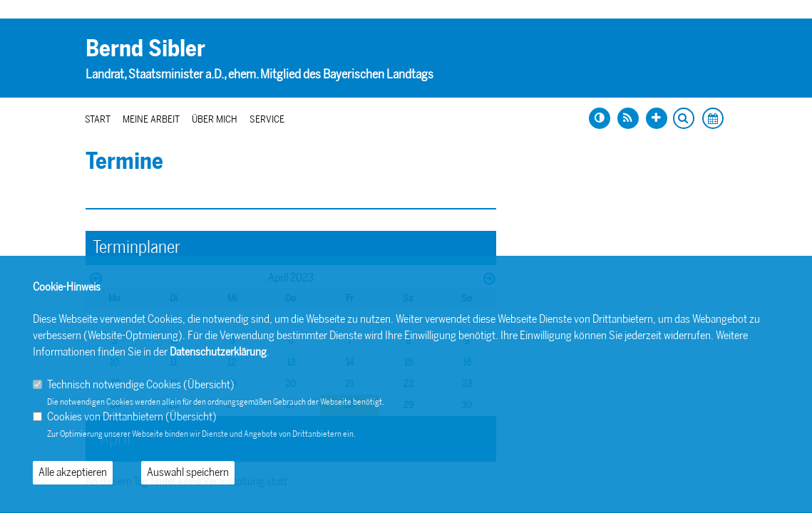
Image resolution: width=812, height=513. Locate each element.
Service (267, 119)
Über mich (215, 119)
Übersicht (209, 384)
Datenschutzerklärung (218, 352)
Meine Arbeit (151, 119)
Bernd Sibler (145, 48)
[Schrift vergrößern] (657, 118)
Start (98, 119)
